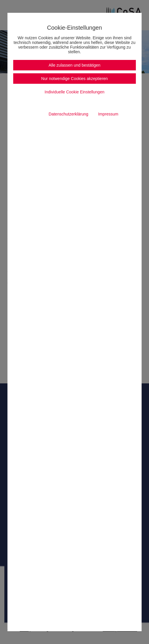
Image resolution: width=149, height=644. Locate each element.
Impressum (108, 114)
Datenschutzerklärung (68, 114)
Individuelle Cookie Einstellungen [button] (74, 92)
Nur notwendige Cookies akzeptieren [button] (75, 79)
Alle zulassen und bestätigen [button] (74, 65)
